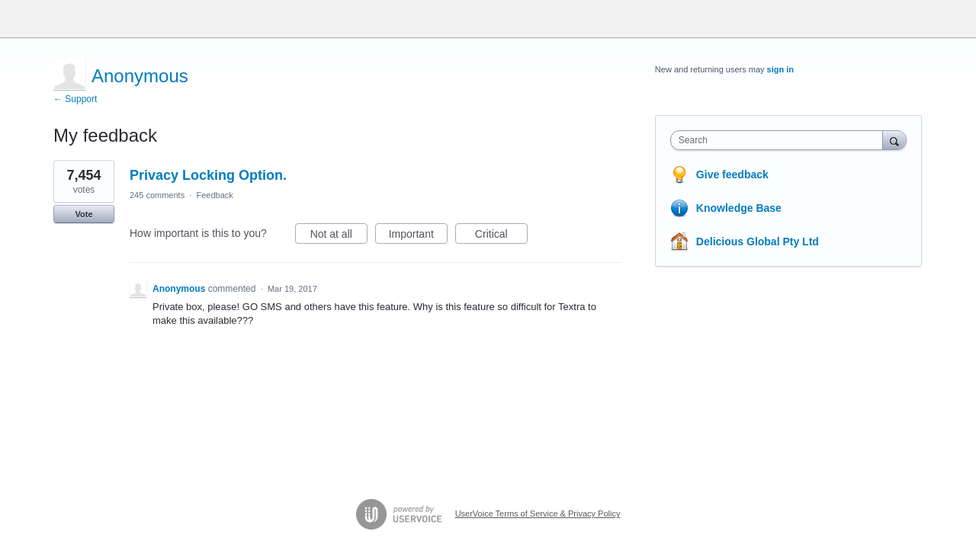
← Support (75, 99)
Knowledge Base (739, 208)
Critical (501, 236)
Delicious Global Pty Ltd (758, 242)
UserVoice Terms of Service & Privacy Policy (538, 514)
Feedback (214, 195)
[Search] (894, 140)
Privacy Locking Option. (208, 175)
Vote (83, 214)
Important (418, 236)
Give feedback (732, 174)
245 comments (157, 195)
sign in (780, 69)
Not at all (339, 236)
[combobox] (780, 140)
